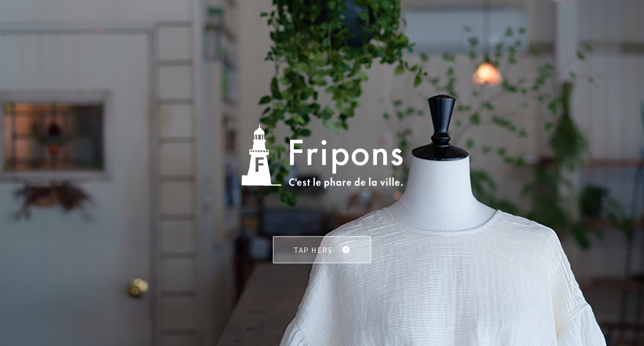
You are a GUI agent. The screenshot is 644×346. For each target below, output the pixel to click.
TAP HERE (313, 250)
